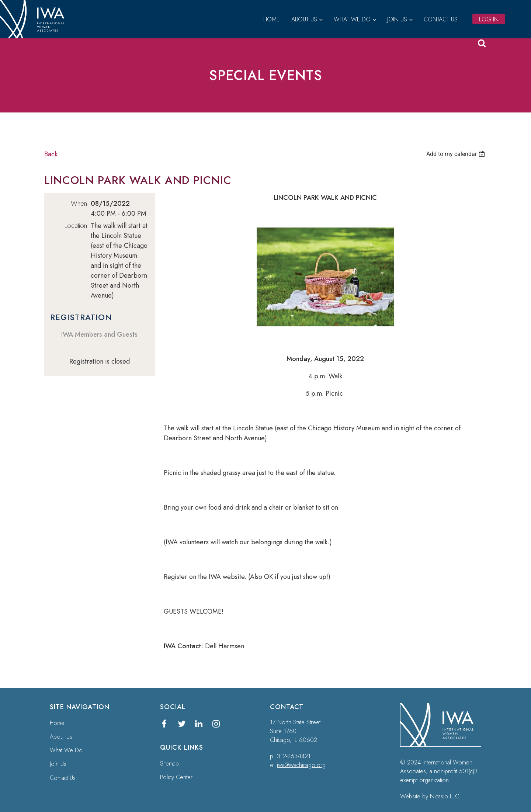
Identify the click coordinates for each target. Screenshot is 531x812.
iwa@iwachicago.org (301, 765)
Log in (489, 19)
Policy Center (176, 777)
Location (76, 226)
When (79, 204)
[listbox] (457, 154)
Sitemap (169, 764)
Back (51, 154)
